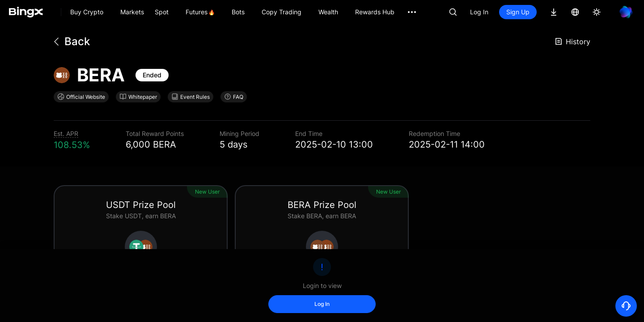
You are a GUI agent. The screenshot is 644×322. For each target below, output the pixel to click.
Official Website (81, 97)
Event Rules (191, 97)
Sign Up (518, 12)
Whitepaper (138, 97)
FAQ (234, 97)
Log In (479, 12)
